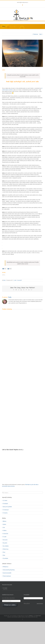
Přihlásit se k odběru (10, 605)
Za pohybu (6, 558)
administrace (40, 604)
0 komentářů (19, 280)
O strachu (5, 513)
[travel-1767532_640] (22, 53)
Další (41, 34)
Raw (4, 555)
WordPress (31, 616)
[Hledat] (3, 493)
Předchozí (36, 34)
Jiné (4, 527)
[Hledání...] (22, 493)
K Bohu (5, 530)
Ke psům (5, 543)
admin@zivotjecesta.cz (22, 2)
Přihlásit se (6, 567)
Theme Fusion (38, 616)
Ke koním (5, 540)
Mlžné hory (6, 549)
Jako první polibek (7, 507)
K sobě (15, 280)
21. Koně (5, 500)
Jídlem (5, 524)
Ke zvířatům (6, 546)
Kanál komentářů (7, 573)
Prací (4, 552)
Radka (4, 280)
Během (5, 521)
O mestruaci (6, 510)
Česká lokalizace (7, 576)
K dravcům (6, 534)
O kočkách (5, 504)
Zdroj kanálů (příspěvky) (9, 570)
